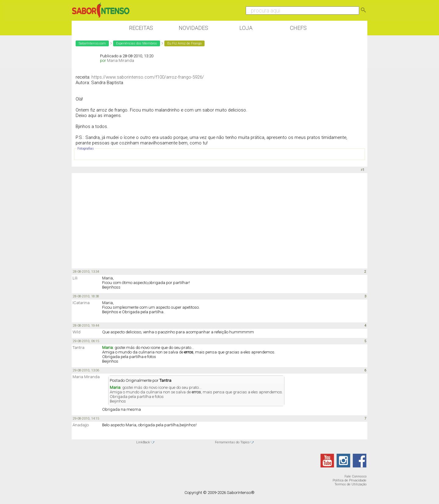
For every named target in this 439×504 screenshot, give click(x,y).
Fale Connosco (355, 476)
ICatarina (81, 303)
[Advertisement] (220, 220)
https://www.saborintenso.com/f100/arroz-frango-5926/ (148, 77)
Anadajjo (81, 425)
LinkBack (143, 442)
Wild (77, 332)
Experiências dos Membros (137, 43)
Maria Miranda (121, 60)
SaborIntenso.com (92, 43)
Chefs (298, 28)
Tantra (79, 348)
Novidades (193, 28)
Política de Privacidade (350, 480)
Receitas (141, 28)
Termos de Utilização (350, 484)
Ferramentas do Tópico (232, 442)
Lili (75, 278)
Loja (246, 28)
